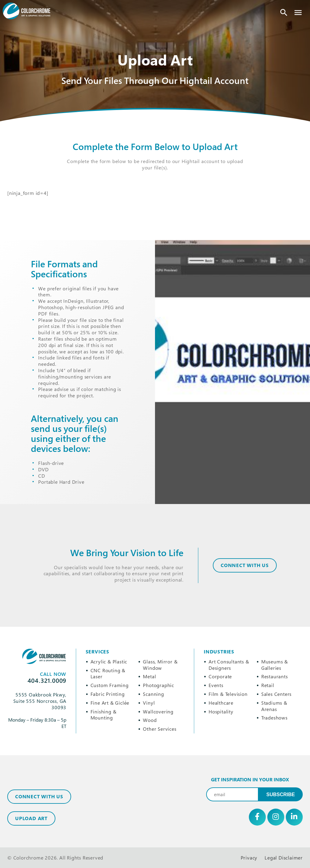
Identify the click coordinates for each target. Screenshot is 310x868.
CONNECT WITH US (245, 565)
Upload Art (31, 818)
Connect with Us (39, 796)
